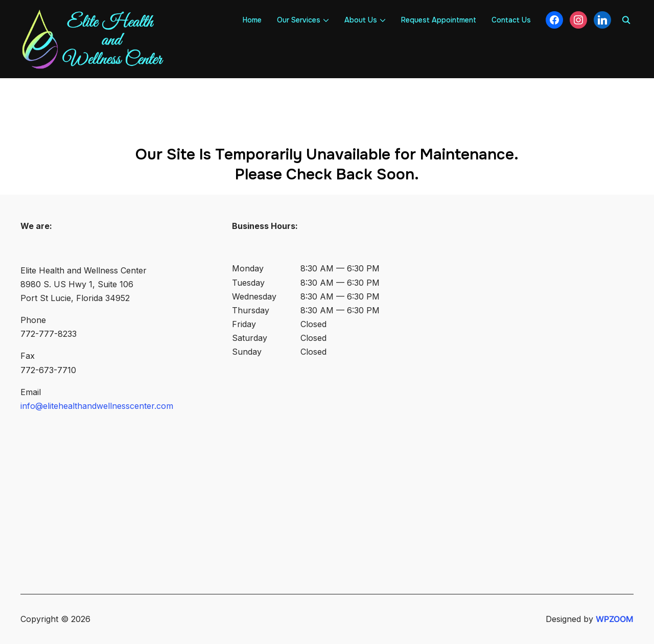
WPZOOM (615, 619)
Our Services (299, 20)
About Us (361, 20)
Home (252, 20)
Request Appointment (439, 20)
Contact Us (511, 20)
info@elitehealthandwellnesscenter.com (97, 406)
